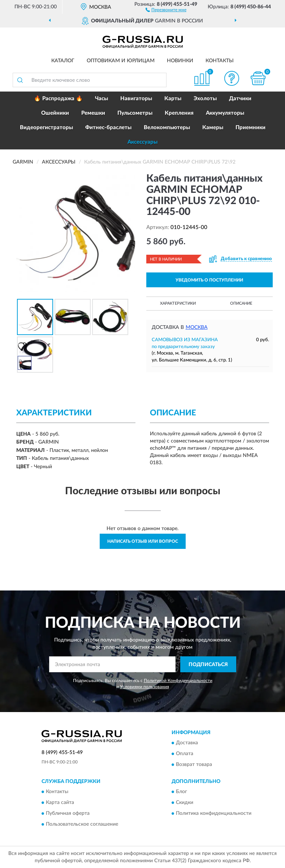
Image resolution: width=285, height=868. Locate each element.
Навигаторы (136, 99)
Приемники (251, 128)
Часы (102, 99)
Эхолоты (205, 99)
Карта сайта (60, 803)
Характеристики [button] (178, 303)
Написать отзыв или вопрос (143, 541)
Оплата (185, 754)
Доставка (187, 743)
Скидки (185, 803)
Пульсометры (135, 113)
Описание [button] (241, 303)
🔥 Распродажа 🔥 (58, 99)
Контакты (220, 61)
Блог (182, 792)
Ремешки (93, 113)
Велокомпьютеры (167, 128)
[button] (166, 9)
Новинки (180, 61)
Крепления (179, 113)
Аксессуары (142, 142)
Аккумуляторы (225, 113)
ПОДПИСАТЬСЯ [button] (208, 665)
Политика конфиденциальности (214, 814)
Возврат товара (194, 765)
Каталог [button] (63, 61)
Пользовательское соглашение (82, 825)
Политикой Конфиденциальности (178, 681)
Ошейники (55, 113)
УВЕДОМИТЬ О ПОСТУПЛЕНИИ (209, 280)
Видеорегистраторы (46, 128)
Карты (173, 99)
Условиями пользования (144, 687)
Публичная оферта (68, 814)
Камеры (213, 128)
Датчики (240, 99)
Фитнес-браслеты (108, 128)
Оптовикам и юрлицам (121, 61)
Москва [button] (197, 327)
